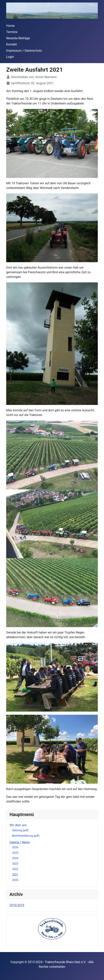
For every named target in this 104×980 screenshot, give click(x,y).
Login (10, 57)
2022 (15, 869)
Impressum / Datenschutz (24, 51)
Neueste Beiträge (18, 38)
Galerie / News (20, 842)
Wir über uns (18, 825)
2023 (15, 864)
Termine (12, 32)
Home (10, 26)
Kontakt (12, 44)
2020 (15, 880)
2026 (15, 847)
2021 (15, 875)
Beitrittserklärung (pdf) (26, 836)
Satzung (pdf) (20, 830)
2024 (15, 858)
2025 (15, 853)
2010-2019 (17, 905)
